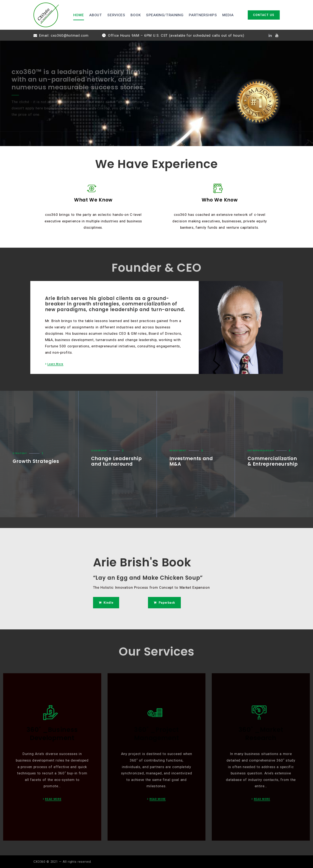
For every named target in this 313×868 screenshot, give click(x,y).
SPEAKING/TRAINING (165, 15)
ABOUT (96, 15)
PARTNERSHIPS (203, 15)
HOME (79, 15)
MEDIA (228, 15)
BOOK (136, 15)
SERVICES (116, 15)
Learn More (55, 364)
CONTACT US (264, 15)
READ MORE (53, 799)
